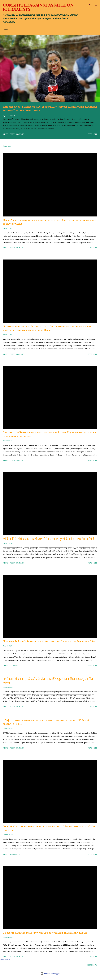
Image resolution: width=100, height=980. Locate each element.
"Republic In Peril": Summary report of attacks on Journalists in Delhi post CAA (49, 642)
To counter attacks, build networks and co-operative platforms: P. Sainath (45, 933)
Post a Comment (17, 134)
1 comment (15, 666)
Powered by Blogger (50, 974)
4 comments (15, 854)
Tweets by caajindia (5, 959)
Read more (93, 134)
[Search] (90, 4)
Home (6, 29)
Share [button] (5, 134)
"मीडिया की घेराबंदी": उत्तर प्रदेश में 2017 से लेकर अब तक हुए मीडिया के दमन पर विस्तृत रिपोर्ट (48, 539)
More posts (92, 965)
